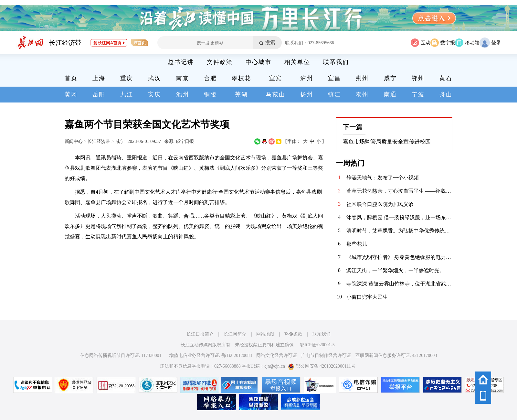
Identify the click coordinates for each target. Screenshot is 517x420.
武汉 (154, 78)
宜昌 (334, 78)
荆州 (362, 78)
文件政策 (220, 62)
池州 (183, 94)
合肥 (210, 78)
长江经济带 (65, 43)
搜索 (270, 43)
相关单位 (297, 62)
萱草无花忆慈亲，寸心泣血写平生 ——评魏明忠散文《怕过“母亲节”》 (399, 191)
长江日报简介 (200, 334)
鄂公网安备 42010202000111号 (322, 366)
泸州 (307, 78)
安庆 (154, 94)
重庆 (127, 78)
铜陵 (210, 94)
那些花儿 (357, 244)
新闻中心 (74, 141)
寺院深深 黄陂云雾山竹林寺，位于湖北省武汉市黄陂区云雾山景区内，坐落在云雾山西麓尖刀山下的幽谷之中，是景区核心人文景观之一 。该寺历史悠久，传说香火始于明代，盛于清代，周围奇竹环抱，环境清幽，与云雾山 (399, 284)
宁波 (418, 94)
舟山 (446, 94)
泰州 (362, 94)
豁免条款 (293, 334)
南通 (390, 94)
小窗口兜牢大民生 (367, 297)
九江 (127, 94)
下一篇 (353, 127)
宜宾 (276, 78)
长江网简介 (235, 334)
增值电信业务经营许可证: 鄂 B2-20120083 (211, 355)
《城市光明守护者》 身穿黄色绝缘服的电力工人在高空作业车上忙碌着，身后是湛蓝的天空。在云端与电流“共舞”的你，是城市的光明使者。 (399, 257)
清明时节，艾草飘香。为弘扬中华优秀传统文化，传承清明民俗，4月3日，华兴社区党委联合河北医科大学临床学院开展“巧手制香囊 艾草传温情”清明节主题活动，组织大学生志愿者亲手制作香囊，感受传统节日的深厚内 (399, 231)
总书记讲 (181, 62)
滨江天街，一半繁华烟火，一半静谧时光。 (396, 270)
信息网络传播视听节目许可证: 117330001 (121, 355)
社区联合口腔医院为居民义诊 (380, 204)
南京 (183, 78)
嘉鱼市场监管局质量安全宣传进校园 (387, 142)
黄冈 (71, 94)
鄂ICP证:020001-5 (317, 345)
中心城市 (258, 62)
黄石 (446, 78)
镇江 (334, 94)
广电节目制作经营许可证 (326, 355)
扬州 (307, 94)
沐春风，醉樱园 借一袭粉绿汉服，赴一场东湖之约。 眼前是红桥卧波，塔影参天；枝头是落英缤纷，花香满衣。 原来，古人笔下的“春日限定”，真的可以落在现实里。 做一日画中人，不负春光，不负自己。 (399, 217)
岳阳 (99, 94)
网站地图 (265, 334)
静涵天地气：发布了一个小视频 (383, 178)
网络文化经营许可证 (277, 355)
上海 (99, 78)
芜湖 (241, 94)
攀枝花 (241, 78)
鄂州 (418, 78)
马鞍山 (276, 94)
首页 (71, 78)
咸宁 (390, 78)
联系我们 (336, 62)
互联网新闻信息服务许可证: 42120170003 (396, 355)
